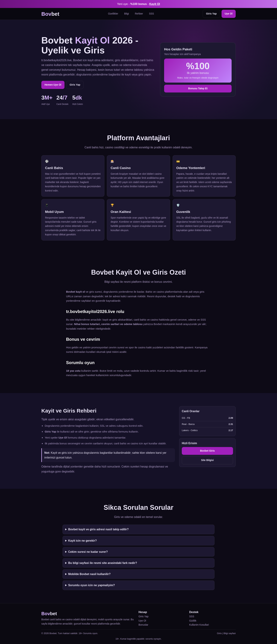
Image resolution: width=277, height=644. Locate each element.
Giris (219, 633)
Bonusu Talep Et (198, 88)
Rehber (139, 14)
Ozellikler (113, 14)
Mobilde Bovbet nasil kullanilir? (89, 574)
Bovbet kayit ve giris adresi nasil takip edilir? (98, 529)
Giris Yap (211, 14)
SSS (151, 14)
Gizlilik (193, 621)
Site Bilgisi (207, 460)
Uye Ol (229, 14)
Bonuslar (143, 625)
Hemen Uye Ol (53, 85)
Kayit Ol (155, 4)
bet (50, 14)
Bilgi (126, 14)
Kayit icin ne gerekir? (82, 541)
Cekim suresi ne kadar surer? (88, 552)
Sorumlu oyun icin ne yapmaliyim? (92, 585)
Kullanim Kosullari (199, 625)
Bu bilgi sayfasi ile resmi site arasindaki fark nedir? (103, 563)
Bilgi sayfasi (230, 633)
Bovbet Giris (207, 451)
